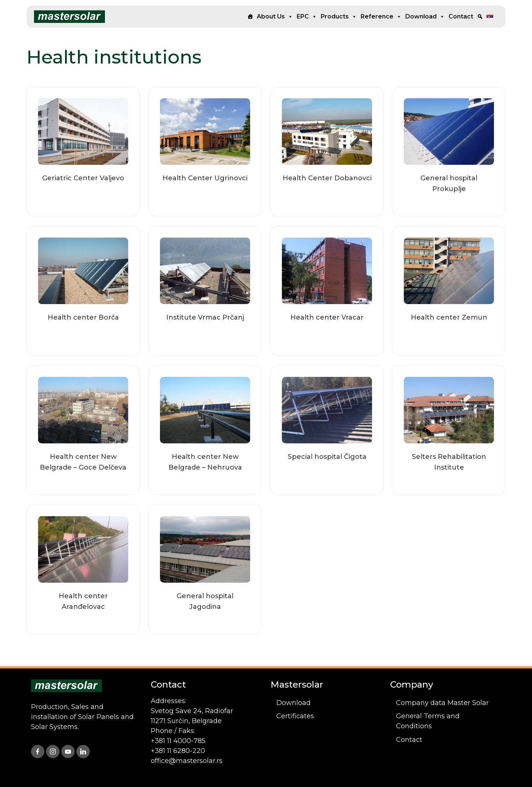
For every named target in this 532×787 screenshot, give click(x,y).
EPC (307, 17)
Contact (461, 16)
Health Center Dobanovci (327, 178)
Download (425, 17)
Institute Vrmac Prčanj (205, 317)
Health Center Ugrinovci (205, 178)
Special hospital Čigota (327, 457)
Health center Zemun (449, 317)
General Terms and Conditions (428, 721)
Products (339, 17)
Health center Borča (83, 317)
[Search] (480, 17)
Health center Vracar (327, 317)
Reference (381, 17)
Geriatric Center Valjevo (83, 178)
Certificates (295, 716)
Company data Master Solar (442, 703)
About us (275, 17)
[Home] (250, 17)
